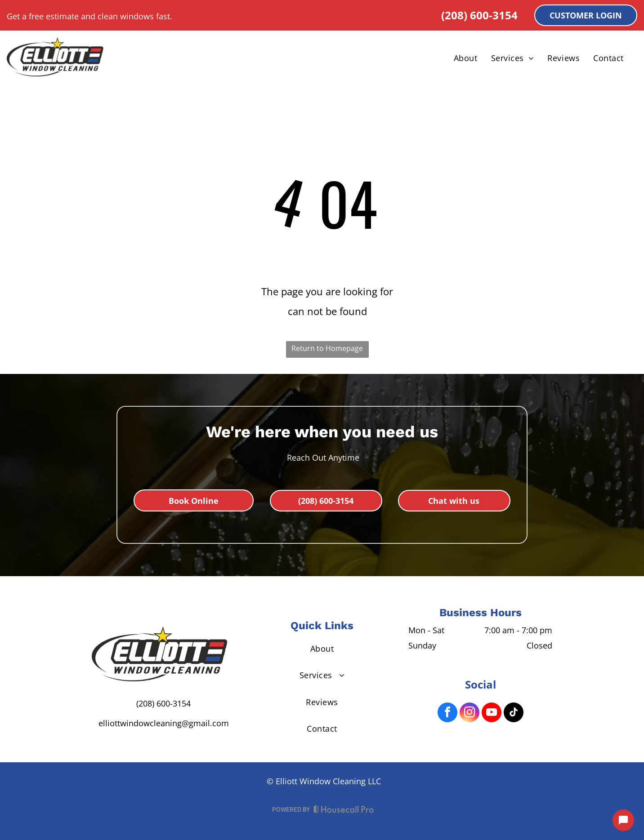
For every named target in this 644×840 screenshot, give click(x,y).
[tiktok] (514, 713)
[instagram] (470, 713)
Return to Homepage (327, 348)
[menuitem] (466, 58)
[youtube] (492, 713)
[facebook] (447, 713)
